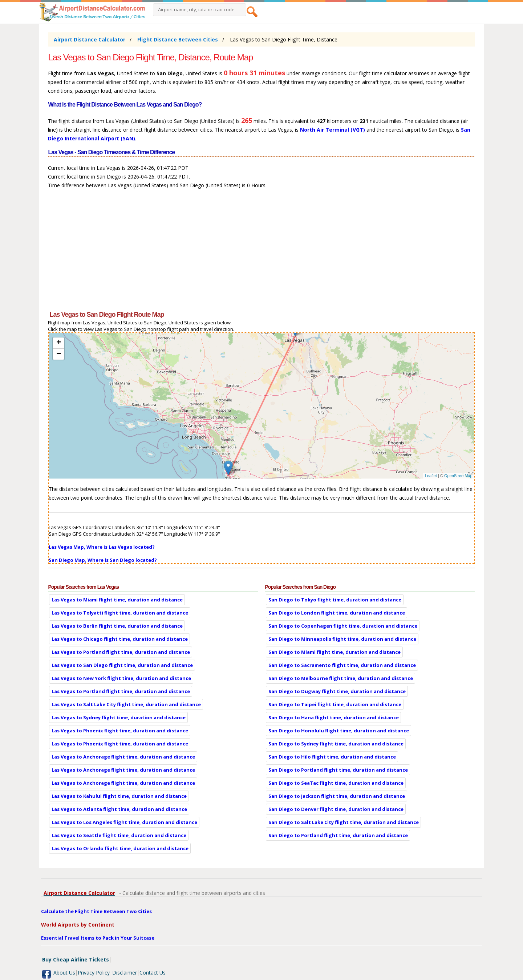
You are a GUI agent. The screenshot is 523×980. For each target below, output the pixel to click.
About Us (64, 973)
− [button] (59, 354)
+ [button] (59, 343)
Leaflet (431, 476)
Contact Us (153, 973)
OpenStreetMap (458, 476)
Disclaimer (125, 973)
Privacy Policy (94, 973)
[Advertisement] (261, 253)
